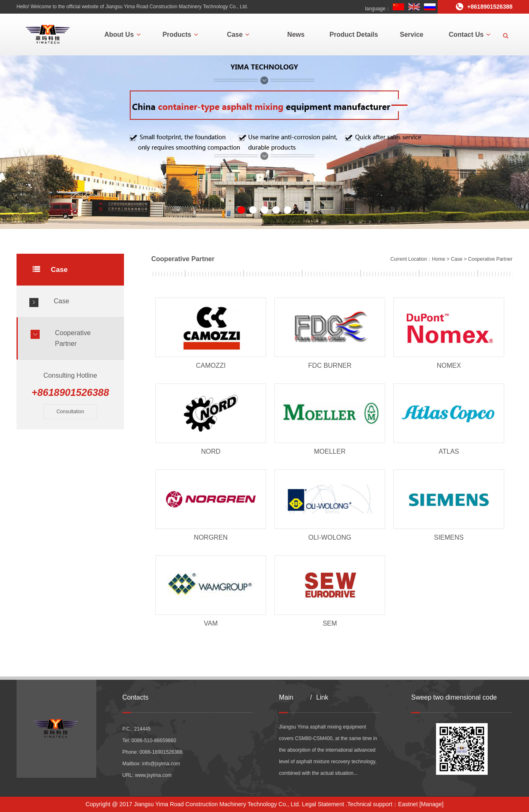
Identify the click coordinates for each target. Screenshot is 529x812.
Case (238, 35)
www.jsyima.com (154, 775)
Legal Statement (323, 804)
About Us (122, 35)
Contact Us (469, 35)
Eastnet (408, 804)
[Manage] (431, 804)
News (296, 35)
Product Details (354, 35)
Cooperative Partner (73, 338)
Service (412, 35)
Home (438, 259)
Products (180, 35)
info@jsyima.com (161, 764)
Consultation (70, 412)
